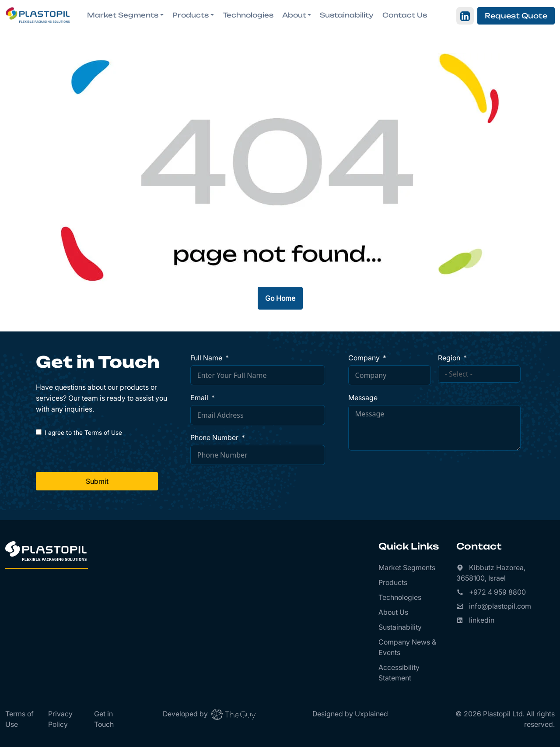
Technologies (248, 15)
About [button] (294, 15)
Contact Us (405, 15)
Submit (97, 481)
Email (199, 398)
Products (393, 582)
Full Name (206, 358)
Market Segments (407, 567)
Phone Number (214, 437)
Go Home (280, 298)
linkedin (482, 620)
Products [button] (191, 15)
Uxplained (371, 714)
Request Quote (516, 16)
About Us (393, 612)
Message (363, 398)
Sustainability (347, 15)
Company (364, 358)
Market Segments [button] (123, 15)
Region (449, 358)
